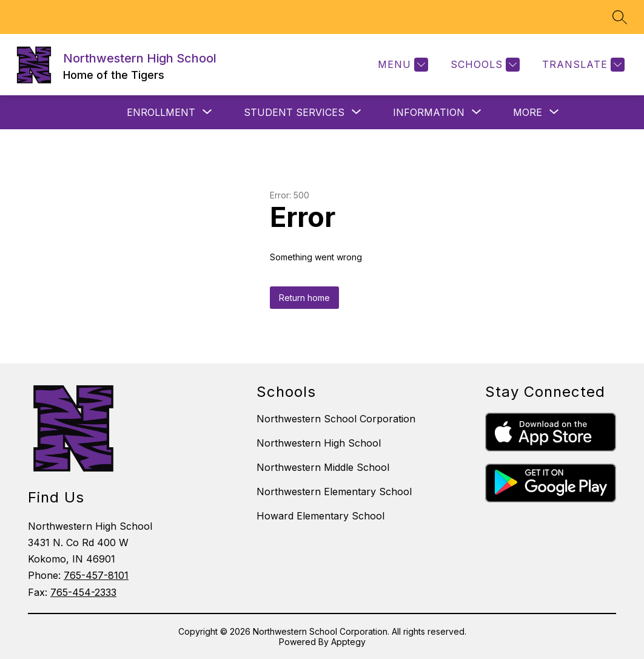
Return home (304, 298)
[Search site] (620, 17)
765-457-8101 (96, 575)
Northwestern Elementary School (334, 492)
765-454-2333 (83, 592)
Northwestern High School (319, 443)
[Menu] (401, 65)
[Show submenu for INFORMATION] (429, 112)
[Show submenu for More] (528, 112)
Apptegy (348, 642)
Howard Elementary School (320, 516)
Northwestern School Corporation (336, 419)
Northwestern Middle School (323, 467)
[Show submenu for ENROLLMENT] (161, 112)
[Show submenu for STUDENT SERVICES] (294, 112)
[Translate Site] (582, 65)
